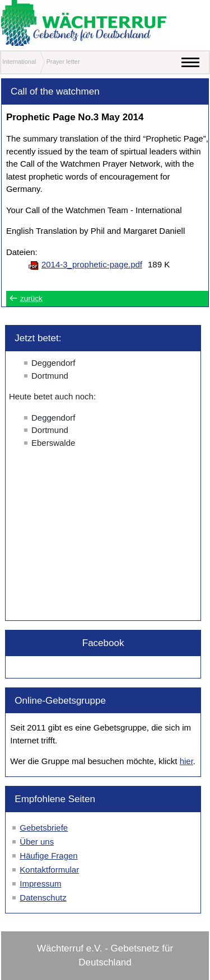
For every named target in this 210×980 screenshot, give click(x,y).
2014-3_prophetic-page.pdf (92, 264)
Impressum (40, 884)
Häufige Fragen (48, 856)
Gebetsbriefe (44, 828)
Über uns (37, 842)
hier (186, 761)
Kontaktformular (49, 870)
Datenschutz (43, 897)
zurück (31, 298)
